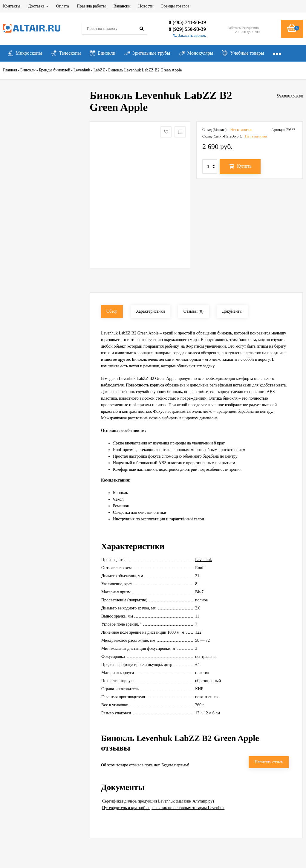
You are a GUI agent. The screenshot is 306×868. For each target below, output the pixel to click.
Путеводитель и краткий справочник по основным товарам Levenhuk (163, 808)
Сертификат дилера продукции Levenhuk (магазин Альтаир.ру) (158, 801)
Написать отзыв (269, 762)
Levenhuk (204, 560)
